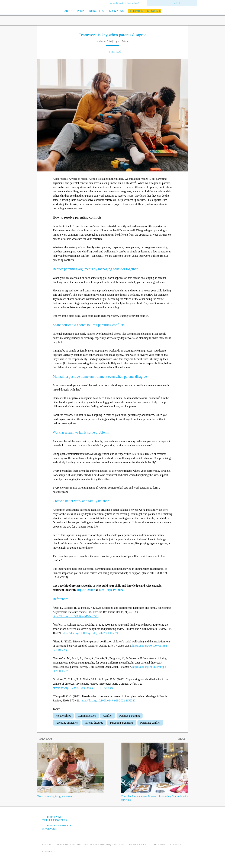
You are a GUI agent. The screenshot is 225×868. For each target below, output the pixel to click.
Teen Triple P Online (111, 590)
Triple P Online (86, 590)
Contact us (49, 851)
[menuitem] (126, 3)
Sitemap (47, 845)
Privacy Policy (138, 845)
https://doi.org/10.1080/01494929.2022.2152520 (108, 700)
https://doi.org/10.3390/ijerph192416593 (76, 616)
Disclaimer (158, 845)
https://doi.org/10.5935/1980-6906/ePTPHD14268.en (83, 688)
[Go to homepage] (33, 16)
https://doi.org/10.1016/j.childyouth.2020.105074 (90, 633)
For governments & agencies (57, 827)
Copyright (176, 845)
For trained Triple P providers (54, 819)
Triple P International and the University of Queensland (90, 845)
